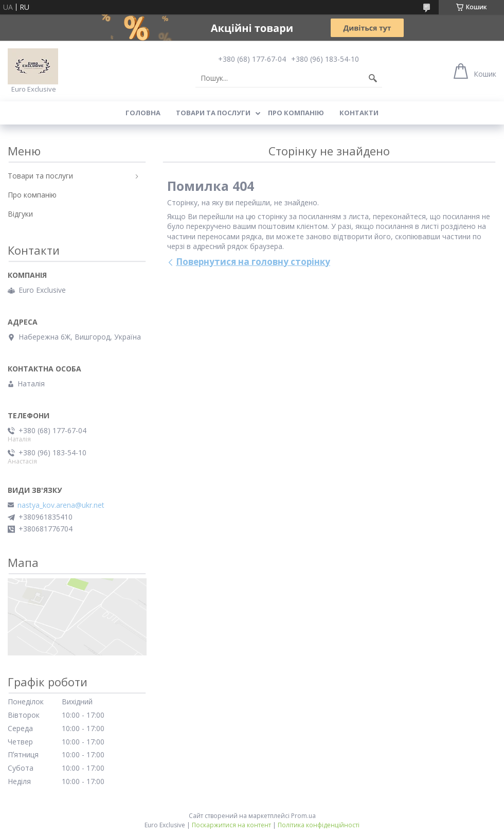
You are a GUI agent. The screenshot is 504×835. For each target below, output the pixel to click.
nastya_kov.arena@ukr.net (61, 505)
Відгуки (20, 214)
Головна (143, 113)
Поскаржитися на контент (231, 825)
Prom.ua (303, 816)
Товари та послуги (213, 113)
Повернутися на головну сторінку (253, 262)
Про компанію (296, 113)
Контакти (359, 113)
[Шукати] (373, 78)
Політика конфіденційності (319, 825)
